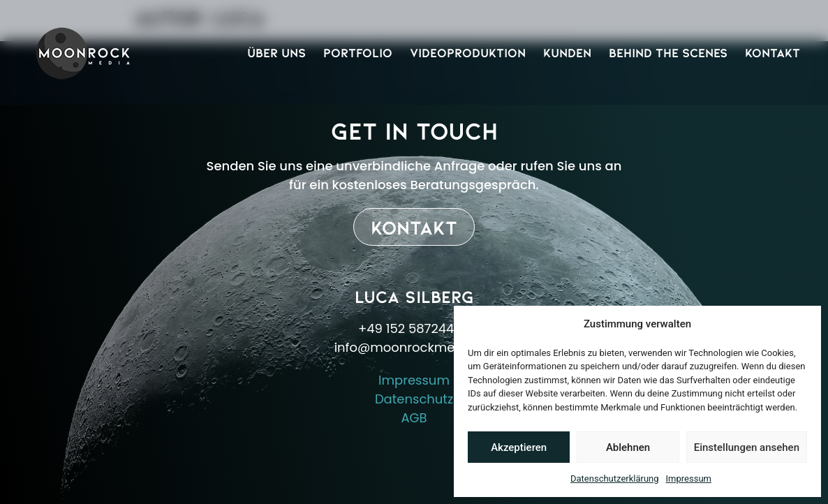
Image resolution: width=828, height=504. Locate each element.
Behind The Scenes (668, 52)
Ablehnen (628, 447)
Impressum (689, 479)
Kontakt (772, 52)
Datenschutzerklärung (615, 479)
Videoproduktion (468, 52)
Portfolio (358, 52)
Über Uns (276, 52)
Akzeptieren (519, 447)
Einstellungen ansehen (747, 447)
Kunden (567, 52)
